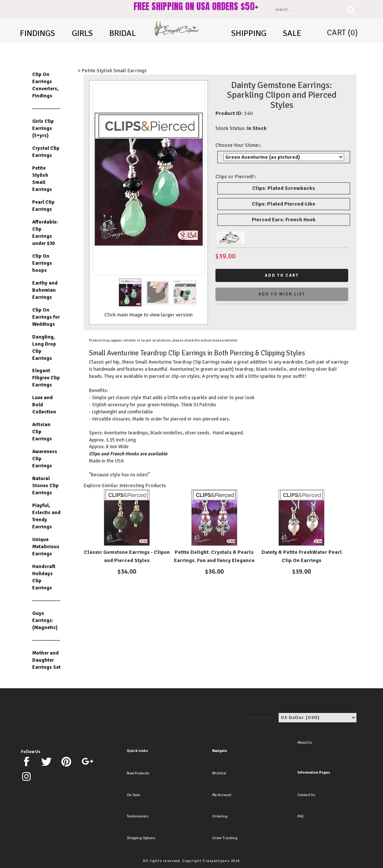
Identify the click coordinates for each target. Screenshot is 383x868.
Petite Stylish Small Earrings (42, 179)
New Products (138, 773)
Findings (37, 33)
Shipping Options (141, 838)
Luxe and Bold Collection (44, 405)
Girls (82, 33)
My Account (222, 795)
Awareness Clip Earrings (45, 459)
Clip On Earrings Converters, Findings (45, 85)
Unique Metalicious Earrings (46, 547)
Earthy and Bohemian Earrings (45, 290)
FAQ (300, 816)
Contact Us (306, 795)
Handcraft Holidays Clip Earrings (44, 577)
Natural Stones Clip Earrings (45, 485)
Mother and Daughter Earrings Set (46, 660)
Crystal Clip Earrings (46, 152)
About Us (305, 743)
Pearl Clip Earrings (43, 206)
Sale (292, 33)
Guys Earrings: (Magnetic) (45, 620)
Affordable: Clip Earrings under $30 (45, 233)
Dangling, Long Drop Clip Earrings (44, 347)
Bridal (122, 33)
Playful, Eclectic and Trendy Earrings (46, 516)
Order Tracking (225, 838)
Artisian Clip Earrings (42, 432)
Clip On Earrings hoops (42, 263)
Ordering (220, 816)
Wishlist (219, 773)
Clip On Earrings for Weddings (46, 317)
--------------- (46, 108)
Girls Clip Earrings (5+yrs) (43, 128)
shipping (249, 33)
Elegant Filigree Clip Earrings (46, 378)
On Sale (133, 795)
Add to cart (282, 275)
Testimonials (137, 816)
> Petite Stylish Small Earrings (112, 71)
